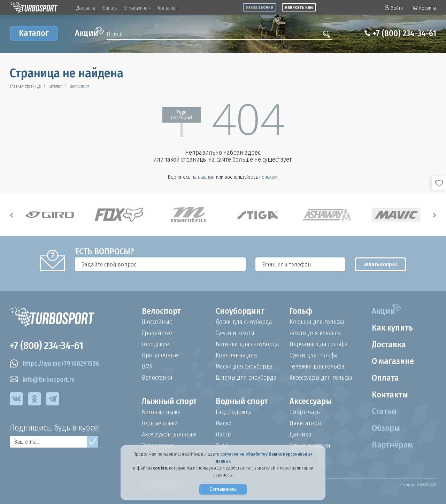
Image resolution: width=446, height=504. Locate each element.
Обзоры (386, 428)
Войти (394, 8)
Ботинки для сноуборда (247, 344)
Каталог (34, 33)
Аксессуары (311, 401)
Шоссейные (157, 322)
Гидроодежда (234, 412)
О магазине (137, 8)
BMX (147, 366)
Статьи (384, 411)
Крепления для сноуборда (236, 355)
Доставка (86, 8)
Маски (224, 423)
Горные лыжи (160, 423)
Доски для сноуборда (244, 322)
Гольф (301, 311)
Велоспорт (161, 311)
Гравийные (157, 333)
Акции (90, 32)
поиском (268, 177)
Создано (418, 485)
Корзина (424, 8)
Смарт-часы (305, 412)
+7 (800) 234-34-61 (404, 33)
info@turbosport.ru (42, 380)
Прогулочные (160, 355)
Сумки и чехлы (235, 333)
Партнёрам (392, 445)
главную (206, 177)
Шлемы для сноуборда (246, 378)
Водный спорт (242, 401)
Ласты (224, 434)
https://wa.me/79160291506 (55, 364)
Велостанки (157, 378)
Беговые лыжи (161, 412)
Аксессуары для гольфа (321, 378)
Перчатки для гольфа (319, 344)
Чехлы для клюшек (315, 333)
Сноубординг (240, 311)
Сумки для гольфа (314, 355)
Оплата (109, 8)
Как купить (392, 328)
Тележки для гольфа (317, 366)
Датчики (301, 434)
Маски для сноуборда (244, 366)
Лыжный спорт (169, 401)
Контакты (167, 8)
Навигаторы (306, 423)
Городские (155, 344)
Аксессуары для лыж (169, 434)
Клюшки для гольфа (317, 322)
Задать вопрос (380, 264)
